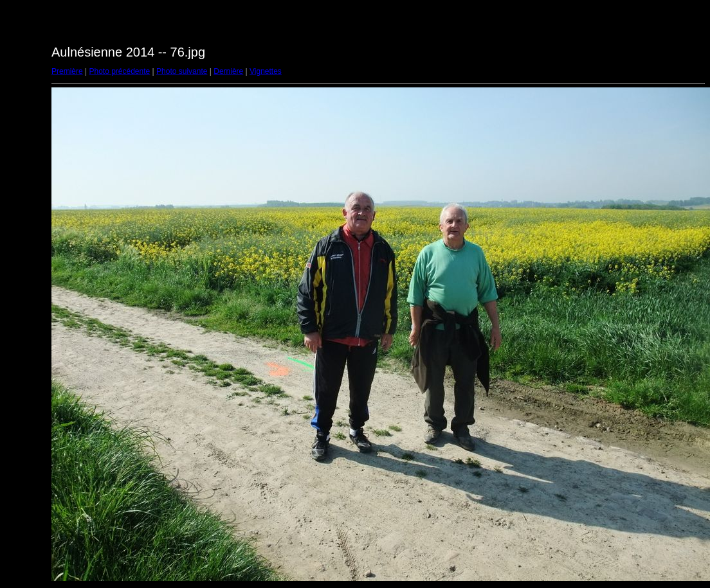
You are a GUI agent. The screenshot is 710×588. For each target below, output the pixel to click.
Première (67, 71)
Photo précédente (119, 71)
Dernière (228, 71)
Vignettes (266, 71)
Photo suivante (182, 71)
